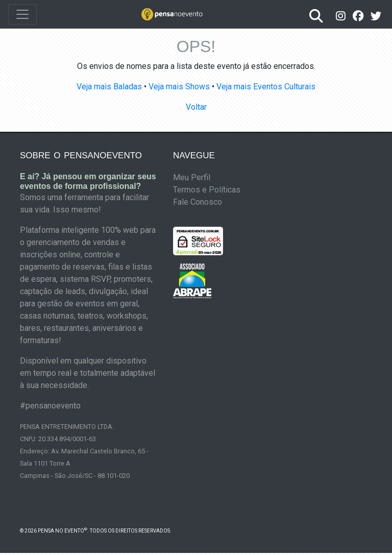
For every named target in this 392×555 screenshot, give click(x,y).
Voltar (196, 107)
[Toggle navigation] (22, 14)
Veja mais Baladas (109, 87)
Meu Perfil (192, 177)
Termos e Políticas (207, 190)
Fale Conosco (198, 202)
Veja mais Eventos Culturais (266, 87)
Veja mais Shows (179, 87)
